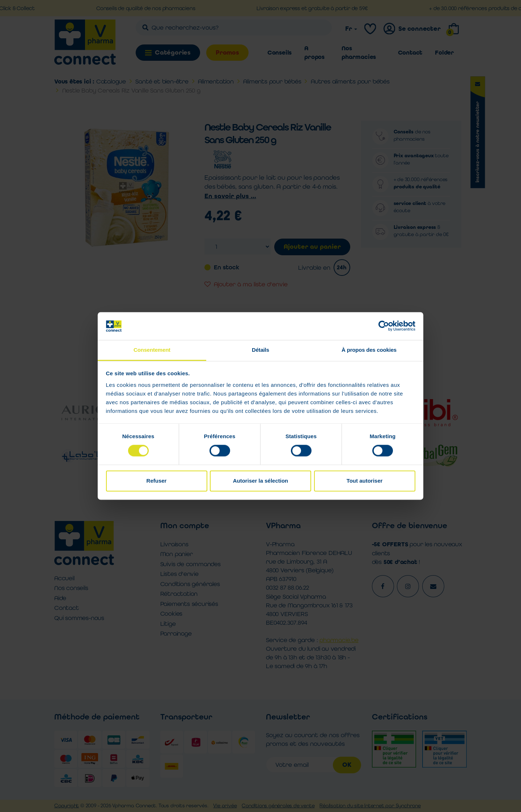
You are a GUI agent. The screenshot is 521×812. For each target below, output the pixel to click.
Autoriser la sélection (261, 481)
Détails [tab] (260, 350)
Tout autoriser (365, 481)
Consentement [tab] (152, 350)
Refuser (157, 481)
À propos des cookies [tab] (369, 350)
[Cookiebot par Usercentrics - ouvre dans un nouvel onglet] (384, 326)
